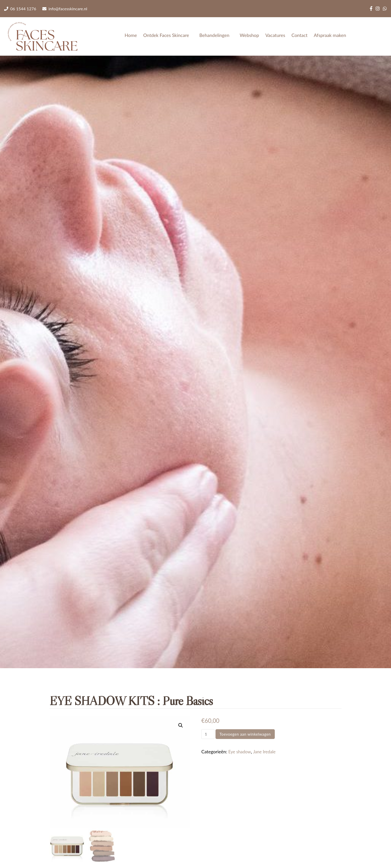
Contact (299, 35)
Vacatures (275, 35)
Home (131, 35)
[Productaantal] (208, 734)
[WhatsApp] (385, 9)
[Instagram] (378, 9)
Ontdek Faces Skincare (168, 35)
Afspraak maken (330, 35)
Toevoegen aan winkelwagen (245, 734)
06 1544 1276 (20, 9)
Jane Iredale (267, 752)
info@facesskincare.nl (65, 9)
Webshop (249, 35)
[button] (180, 726)
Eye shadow (240, 752)
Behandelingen (216, 35)
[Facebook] (371, 9)
